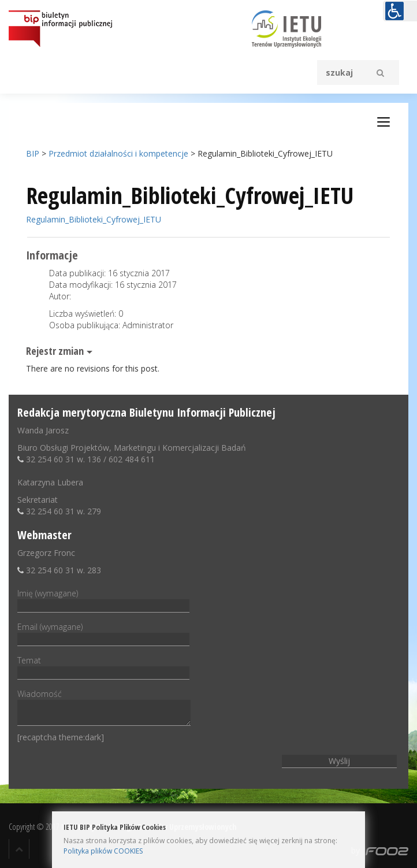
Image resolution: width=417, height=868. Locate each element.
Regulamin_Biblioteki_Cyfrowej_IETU (94, 219)
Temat (103, 666)
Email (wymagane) (103, 633)
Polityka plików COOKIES (103, 851)
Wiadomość (104, 708)
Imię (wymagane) (103, 599)
